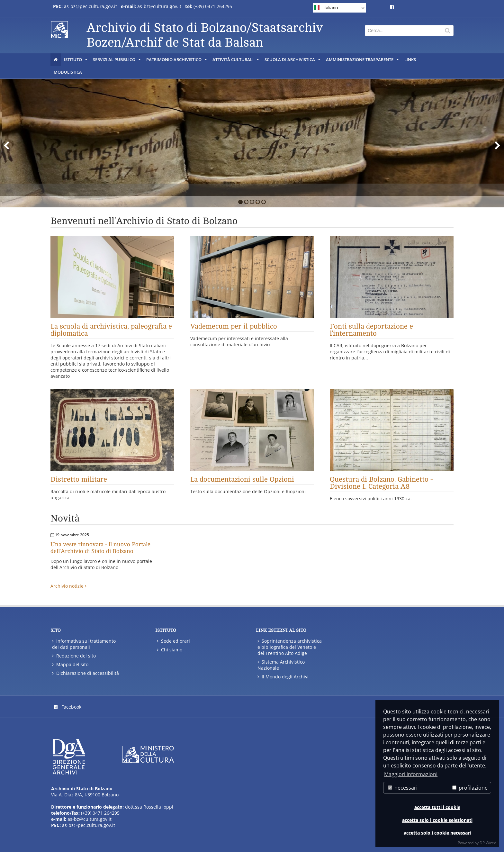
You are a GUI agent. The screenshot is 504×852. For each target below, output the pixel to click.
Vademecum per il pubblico (234, 326)
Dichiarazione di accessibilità (85, 673)
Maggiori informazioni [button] (411, 774)
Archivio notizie (68, 586)
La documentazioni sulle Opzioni (242, 479)
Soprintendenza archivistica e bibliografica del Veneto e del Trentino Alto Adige (290, 647)
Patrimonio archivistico (177, 61)
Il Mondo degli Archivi (283, 677)
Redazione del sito (74, 656)
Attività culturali (236, 61)
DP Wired (488, 843)
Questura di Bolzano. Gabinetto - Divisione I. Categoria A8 (381, 483)
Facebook (67, 707)
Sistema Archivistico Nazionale (281, 665)
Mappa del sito (70, 664)
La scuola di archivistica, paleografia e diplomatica (111, 330)
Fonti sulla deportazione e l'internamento (371, 330)
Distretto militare (79, 479)
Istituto (76, 61)
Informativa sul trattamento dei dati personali (84, 644)
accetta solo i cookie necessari (437, 833)
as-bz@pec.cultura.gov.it (90, 6)
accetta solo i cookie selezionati (437, 820)
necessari (403, 788)
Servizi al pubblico (117, 61)
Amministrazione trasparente (363, 61)
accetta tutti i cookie (437, 807)
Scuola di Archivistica (293, 61)
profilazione (470, 788)
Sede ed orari (173, 641)
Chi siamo (170, 650)
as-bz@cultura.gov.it (159, 6)
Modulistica (68, 72)
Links (410, 59)
